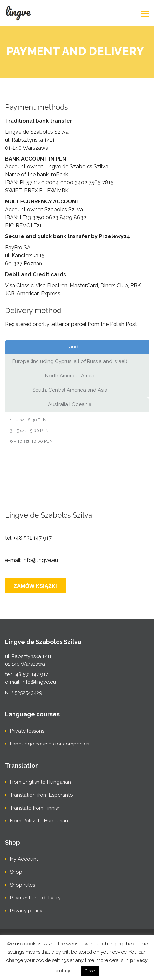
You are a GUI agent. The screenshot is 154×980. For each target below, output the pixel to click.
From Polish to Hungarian (39, 821)
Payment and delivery (35, 898)
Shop (16, 872)
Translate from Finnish (35, 808)
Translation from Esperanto (41, 795)
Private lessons (27, 731)
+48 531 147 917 (33, 538)
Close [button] (90, 971)
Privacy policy (26, 911)
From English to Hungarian (40, 782)
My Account (24, 859)
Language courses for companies (49, 744)
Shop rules (22, 885)
